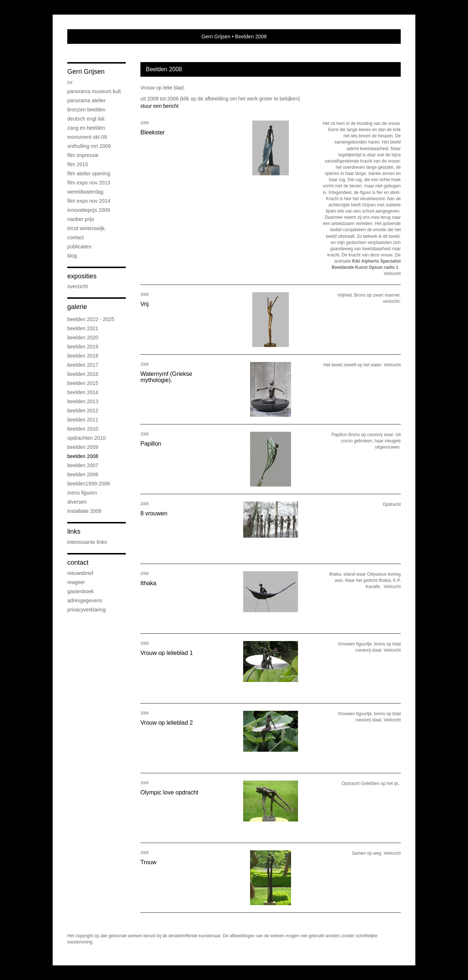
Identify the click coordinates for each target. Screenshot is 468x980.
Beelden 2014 (83, 392)
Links (74, 531)
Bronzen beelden (86, 110)
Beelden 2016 (83, 374)
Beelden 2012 (83, 411)
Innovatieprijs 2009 (89, 210)
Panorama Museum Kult (94, 91)
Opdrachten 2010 (86, 438)
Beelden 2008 (83, 456)
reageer (76, 582)
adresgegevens (85, 600)
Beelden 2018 (83, 356)
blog (72, 256)
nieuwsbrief (80, 573)
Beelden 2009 (83, 447)
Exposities (82, 276)
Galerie (77, 307)
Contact (76, 237)
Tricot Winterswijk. (87, 228)
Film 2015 (78, 164)
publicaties (79, 247)
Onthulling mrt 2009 (89, 146)
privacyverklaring (86, 610)
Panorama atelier (86, 100)
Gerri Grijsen (216, 37)
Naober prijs (81, 219)
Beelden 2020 (83, 338)
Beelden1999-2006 (89, 484)
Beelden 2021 (83, 328)
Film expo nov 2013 (89, 183)
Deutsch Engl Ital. (86, 119)
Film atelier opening (89, 173)
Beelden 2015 (83, 383)
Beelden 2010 (83, 429)
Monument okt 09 (87, 137)
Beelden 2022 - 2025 (91, 319)
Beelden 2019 (83, 347)
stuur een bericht (159, 106)
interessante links (87, 542)
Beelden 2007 (83, 465)
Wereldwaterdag (85, 192)
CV (70, 82)
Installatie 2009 (84, 511)
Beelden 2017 (83, 365)
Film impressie (83, 155)
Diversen (77, 502)
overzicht (78, 286)
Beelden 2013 (83, 401)
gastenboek (80, 591)
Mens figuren (82, 493)
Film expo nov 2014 (89, 201)
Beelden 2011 (83, 420)
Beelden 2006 (83, 474)
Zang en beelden (86, 128)
